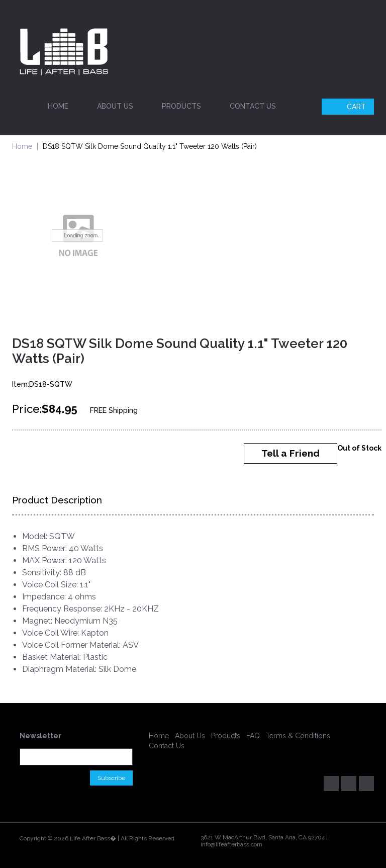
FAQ (253, 736)
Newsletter (40, 736)
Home (58, 106)
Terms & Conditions (298, 736)
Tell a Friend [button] (291, 453)
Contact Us (253, 106)
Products (181, 106)
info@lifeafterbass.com (231, 844)
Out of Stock (359, 448)
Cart (349, 107)
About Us (115, 106)
